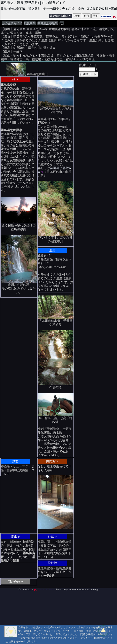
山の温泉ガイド (12, 23)
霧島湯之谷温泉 (48, 23)
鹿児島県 (30, 23)
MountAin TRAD (44, 589)
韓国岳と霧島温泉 (54, 170)
